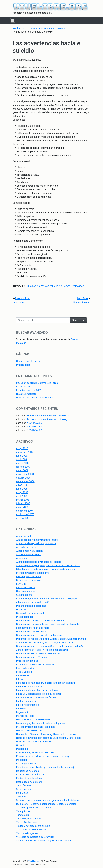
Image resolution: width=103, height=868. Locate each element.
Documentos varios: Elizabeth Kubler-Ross (39, 635)
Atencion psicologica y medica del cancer (39, 562)
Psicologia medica (26, 764)
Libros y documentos (28, 705)
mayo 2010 (22, 448)
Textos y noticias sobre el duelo (33, 826)
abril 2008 (22, 496)
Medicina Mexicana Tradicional (33, 720)
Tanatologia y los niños (29, 819)
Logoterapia (23, 712)
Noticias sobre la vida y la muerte (34, 742)
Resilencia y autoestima (29, 778)
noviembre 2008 (25, 474)
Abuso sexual (24, 536)
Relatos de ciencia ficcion (30, 775)
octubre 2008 (23, 478)
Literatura (21, 709)
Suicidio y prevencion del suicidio (44, 286)
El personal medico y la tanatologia (35, 665)
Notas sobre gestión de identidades (36, 398)
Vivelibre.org (34, 861)
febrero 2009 (23, 467)
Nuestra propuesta (26, 394)
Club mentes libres (26, 591)
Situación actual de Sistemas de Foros (37, 383)
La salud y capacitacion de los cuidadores (39, 694)
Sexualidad (22, 793)
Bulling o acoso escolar (29, 580)
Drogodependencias (27, 661)
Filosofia (21, 679)
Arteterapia (22, 558)
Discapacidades (25, 617)
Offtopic (21, 745)
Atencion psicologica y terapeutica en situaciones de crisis (48, 565)
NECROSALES (34, 423)
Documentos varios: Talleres (32, 657)
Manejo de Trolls (25, 716)
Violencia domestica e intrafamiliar (35, 837)
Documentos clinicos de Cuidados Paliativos (40, 621)
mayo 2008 (22, 492)
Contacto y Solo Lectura (29, 361)
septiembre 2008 (25, 481)
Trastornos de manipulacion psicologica (49, 416)
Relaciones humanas (28, 771)
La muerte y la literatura (29, 687)
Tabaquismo (23, 811)
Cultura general (24, 595)
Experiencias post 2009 (29, 390)
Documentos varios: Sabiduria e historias (38, 654)
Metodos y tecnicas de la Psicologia (36, 727)
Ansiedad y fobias (26, 547)
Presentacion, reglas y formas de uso (36, 753)
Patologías (22, 749)
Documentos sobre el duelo (31, 632)
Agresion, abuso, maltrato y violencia (36, 543)
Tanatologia (23, 815)
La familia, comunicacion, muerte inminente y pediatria (46, 683)
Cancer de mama (25, 588)
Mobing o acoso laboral (29, 731)
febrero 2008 (23, 503)
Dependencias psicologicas (31, 606)
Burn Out (21, 584)
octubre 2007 (23, 518)
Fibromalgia (23, 676)
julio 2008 (22, 485)
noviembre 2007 (25, 514)
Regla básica (23, 387)
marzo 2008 (23, 500)
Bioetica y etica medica (29, 577)
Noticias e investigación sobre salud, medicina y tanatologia (49, 738)
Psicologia (22, 760)
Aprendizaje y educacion (29, 551)
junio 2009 (22, 456)
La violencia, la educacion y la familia (36, 698)
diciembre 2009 (25, 452)
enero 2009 (22, 470)
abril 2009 (22, 459)
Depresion (22, 610)
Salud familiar (24, 786)
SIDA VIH (21, 797)
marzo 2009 (23, 463)
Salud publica (24, 789)
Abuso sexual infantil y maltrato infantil (37, 540)
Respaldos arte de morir (29, 782)
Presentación (23, 365)
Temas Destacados (74, 286)
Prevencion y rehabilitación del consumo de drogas (44, 756)
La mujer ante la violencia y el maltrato (37, 690)
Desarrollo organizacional (30, 613)
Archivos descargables (29, 554)
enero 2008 (22, 507)
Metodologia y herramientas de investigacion (41, 723)
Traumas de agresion (28, 833)
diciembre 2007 (25, 511)
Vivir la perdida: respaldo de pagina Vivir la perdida (44, 841)
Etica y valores (24, 672)
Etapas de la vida (25, 668)
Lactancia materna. (27, 701)
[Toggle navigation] (13, 20)
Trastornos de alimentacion (31, 830)
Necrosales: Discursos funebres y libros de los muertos (46, 734)
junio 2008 (22, 489)
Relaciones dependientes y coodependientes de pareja (46, 767)
